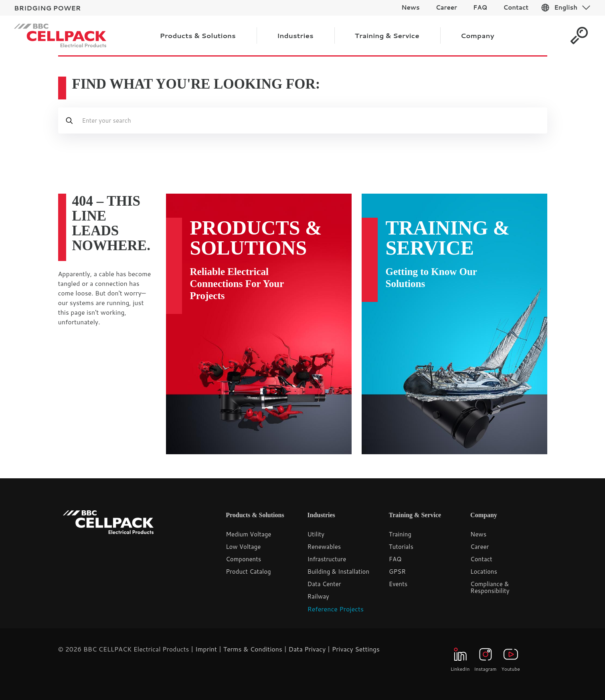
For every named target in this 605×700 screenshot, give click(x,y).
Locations (484, 572)
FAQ (395, 559)
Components (243, 559)
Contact (481, 559)
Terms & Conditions (253, 649)
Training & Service (448, 238)
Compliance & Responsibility (490, 587)
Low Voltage (243, 547)
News (478, 534)
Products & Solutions (256, 238)
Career (480, 547)
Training (400, 534)
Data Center (324, 584)
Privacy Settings (356, 649)
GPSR (397, 572)
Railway (318, 596)
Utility (316, 534)
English (566, 7)
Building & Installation (338, 572)
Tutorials (401, 547)
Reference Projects (335, 609)
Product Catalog (248, 572)
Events (398, 584)
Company (484, 515)
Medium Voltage (248, 534)
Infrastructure (327, 559)
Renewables (324, 547)
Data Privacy (307, 649)
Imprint (206, 649)
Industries (321, 515)
